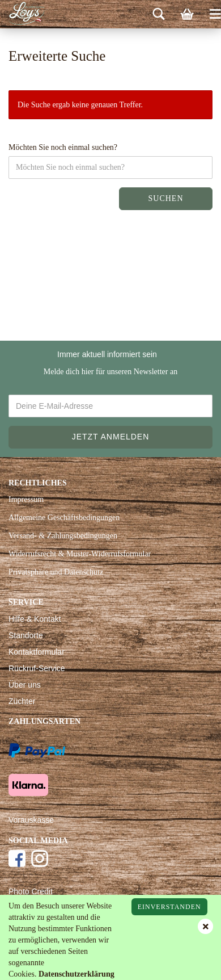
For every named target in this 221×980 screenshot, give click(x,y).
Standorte (26, 635)
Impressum (26, 499)
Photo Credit (31, 891)
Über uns (25, 685)
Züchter (22, 701)
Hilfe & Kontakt (35, 619)
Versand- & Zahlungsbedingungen (63, 536)
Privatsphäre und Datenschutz (56, 572)
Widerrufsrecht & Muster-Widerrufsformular (80, 554)
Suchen (165, 198)
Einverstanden (169, 907)
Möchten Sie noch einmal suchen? (63, 147)
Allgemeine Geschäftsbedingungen (64, 518)
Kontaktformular (37, 652)
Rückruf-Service (37, 668)
